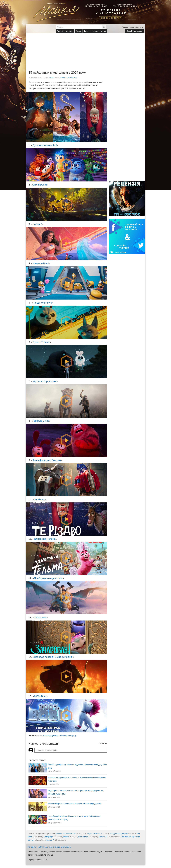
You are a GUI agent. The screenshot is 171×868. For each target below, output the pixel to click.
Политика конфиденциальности (57, 847)
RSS (40, 847)
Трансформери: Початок (47, 460)
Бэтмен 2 (103, 837)
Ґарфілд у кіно (41, 421)
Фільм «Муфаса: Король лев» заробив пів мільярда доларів (75, 804)
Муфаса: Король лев (45, 381)
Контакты (32, 847)
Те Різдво (40, 499)
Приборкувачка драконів (48, 578)
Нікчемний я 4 (41, 263)
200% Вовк (40, 696)
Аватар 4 (50, 840)
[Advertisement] (85, 50)
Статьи (51, 77)
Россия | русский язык (133, 27)
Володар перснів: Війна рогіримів (53, 657)
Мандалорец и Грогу (119, 834)
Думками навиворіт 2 (45, 145)
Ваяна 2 (37, 224)
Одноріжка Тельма (45, 539)
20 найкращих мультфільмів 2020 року (59, 736)
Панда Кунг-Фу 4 (42, 303)
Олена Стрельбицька (68, 77)
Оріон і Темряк (41, 342)
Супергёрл (49, 837)
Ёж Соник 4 (83, 837)
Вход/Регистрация (134, 31)
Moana (66, 837)
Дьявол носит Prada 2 (65, 834)
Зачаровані (41, 617)
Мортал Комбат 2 (94, 834)
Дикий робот (40, 185)
